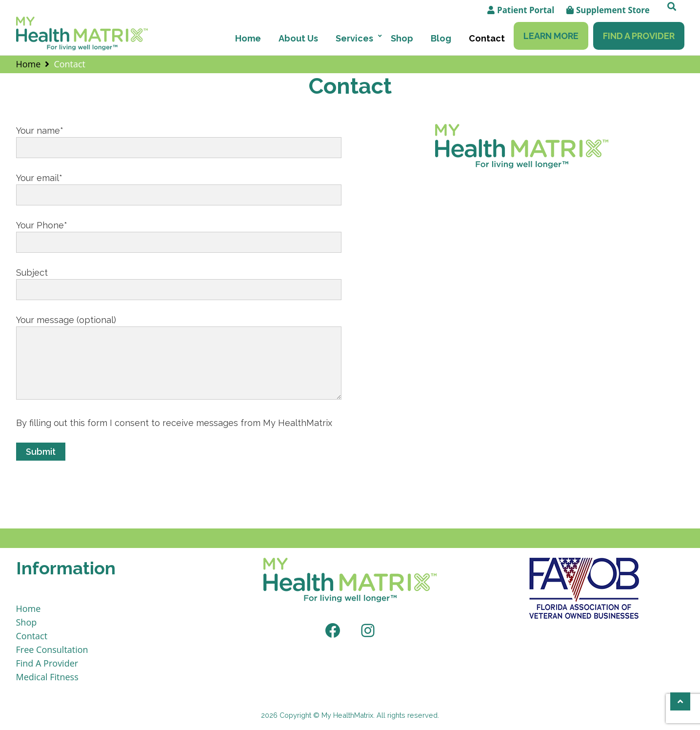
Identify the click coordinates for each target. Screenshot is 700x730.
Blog (441, 38)
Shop (402, 38)
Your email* (179, 186)
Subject (179, 281)
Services (354, 38)
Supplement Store (613, 10)
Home (248, 38)
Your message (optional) (179, 358)
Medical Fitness (47, 677)
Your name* (179, 139)
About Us (298, 38)
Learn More (551, 36)
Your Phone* (179, 234)
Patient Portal (526, 10)
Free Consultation (52, 649)
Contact (487, 38)
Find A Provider (639, 36)
